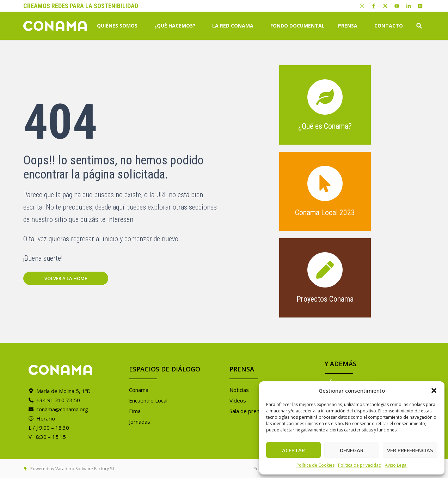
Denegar (352, 450)
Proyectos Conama (325, 299)
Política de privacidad (360, 465)
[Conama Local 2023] (325, 183)
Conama (139, 390)
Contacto (389, 26)
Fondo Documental (297, 26)
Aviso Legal (396, 465)
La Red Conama (235, 26)
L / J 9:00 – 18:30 (49, 428)
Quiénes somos (119, 26)
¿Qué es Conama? (325, 126)
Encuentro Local (148, 400)
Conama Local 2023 (325, 213)
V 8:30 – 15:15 (47, 437)
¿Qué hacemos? (177, 26)
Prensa (349, 26)
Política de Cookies (315, 465)
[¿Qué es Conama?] (325, 97)
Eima (135, 411)
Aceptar (293, 450)
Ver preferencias (410, 450)
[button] (434, 391)
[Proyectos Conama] (325, 270)
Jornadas (140, 422)
